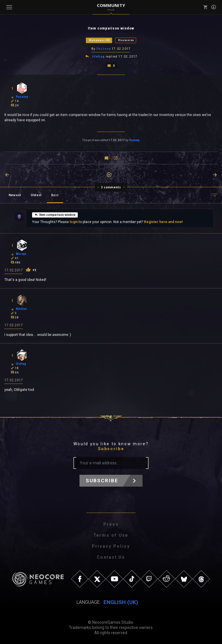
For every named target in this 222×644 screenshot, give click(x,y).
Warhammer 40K (100, 40)
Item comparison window (55, 215)
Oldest (36, 195)
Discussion (126, 40)
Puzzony (104, 49)
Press (111, 524)
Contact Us (111, 557)
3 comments (111, 187)
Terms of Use (111, 535)
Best (55, 195)
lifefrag (99, 57)
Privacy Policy (111, 546)
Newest (15, 195)
